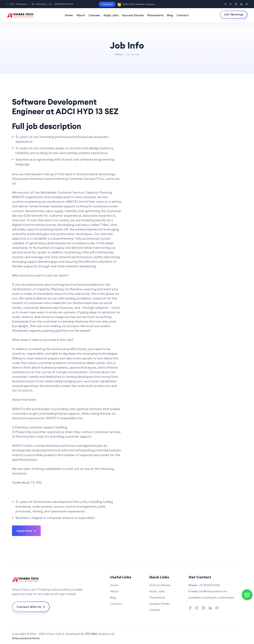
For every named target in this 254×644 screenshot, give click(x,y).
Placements (155, 15)
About (81, 15)
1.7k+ (17, 4)
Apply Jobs (111, 15)
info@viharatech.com (213, 591)
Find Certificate (160, 585)
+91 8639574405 (61, 4)
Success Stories (133, 15)
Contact (183, 15)
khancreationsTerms (26, 638)
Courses (94, 15)
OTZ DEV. (91, 634)
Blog (170, 15)
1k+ (38, 4)
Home (69, 15)
